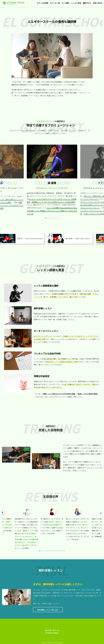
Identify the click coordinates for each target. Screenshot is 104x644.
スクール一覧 (55, 3)
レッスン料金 (76, 3)
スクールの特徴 (43, 3)
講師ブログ (87, 3)
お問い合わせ (98, 3)
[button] (101, 182)
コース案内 (66, 3)
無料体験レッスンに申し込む (48, 610)
